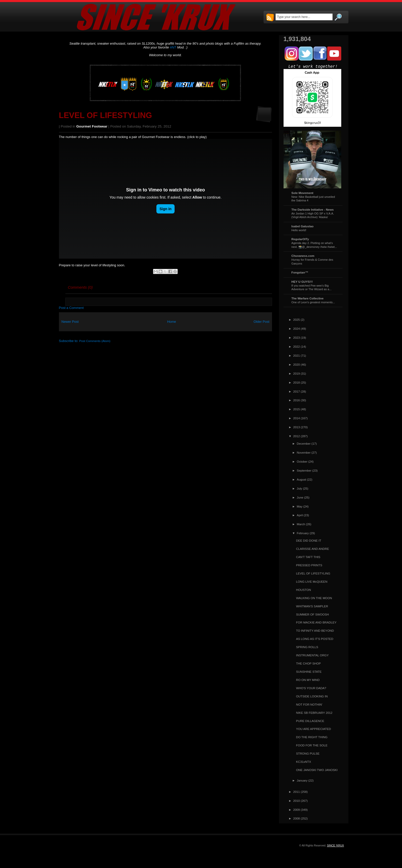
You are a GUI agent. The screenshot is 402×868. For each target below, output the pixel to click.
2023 (297, 338)
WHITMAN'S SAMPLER (312, 606)
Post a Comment (71, 308)
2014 (297, 418)
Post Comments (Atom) (95, 341)
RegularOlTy (300, 239)
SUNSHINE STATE (309, 672)
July (300, 488)
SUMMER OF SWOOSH (313, 614)
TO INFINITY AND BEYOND (315, 631)
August (301, 479)
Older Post (261, 322)
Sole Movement (303, 193)
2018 (297, 382)
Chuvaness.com (303, 256)
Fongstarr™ (300, 272)
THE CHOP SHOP (309, 663)
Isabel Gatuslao (303, 226)
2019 (297, 373)
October (302, 461)
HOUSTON (304, 590)
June (300, 497)
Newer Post (70, 322)
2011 (297, 792)
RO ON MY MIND (308, 680)
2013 (297, 427)
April (300, 515)
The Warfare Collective (308, 298)
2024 (297, 329)
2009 (297, 810)
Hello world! (299, 230)
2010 (297, 801)
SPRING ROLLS (307, 647)
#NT (173, 47)
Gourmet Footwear (92, 126)
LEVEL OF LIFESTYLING (105, 115)
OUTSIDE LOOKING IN (312, 696)
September (304, 470)
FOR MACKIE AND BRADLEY (316, 622)
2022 (297, 347)
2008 (297, 818)
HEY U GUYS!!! (302, 282)
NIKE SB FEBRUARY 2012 (314, 713)
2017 (297, 391)
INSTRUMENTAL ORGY (312, 655)
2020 (297, 364)
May (300, 506)
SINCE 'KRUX (335, 845)
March (301, 524)
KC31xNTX (304, 762)
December (304, 443)
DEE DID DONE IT (309, 540)
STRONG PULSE (308, 753)
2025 (297, 320)
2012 (297, 436)
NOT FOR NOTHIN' (309, 704)
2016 (297, 400)
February (303, 533)
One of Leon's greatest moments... (313, 302)
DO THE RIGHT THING (312, 737)
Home (172, 322)
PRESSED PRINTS (309, 565)
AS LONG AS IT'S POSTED (315, 639)
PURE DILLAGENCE (310, 721)
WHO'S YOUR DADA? (311, 688)
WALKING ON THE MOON (314, 598)
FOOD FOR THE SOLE (312, 745)
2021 (297, 355)
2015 (297, 409)
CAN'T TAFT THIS (308, 557)
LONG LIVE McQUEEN (312, 582)
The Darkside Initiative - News (313, 209)
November (304, 452)
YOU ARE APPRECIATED (314, 729)
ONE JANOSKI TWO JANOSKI (317, 770)
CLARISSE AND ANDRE (313, 549)
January (302, 780)
